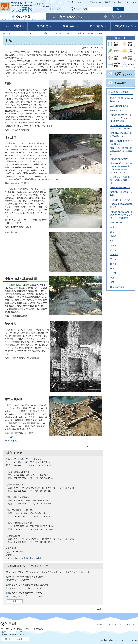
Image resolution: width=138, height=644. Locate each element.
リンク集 (98, 624)
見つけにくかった (35, 596)
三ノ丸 (113, 259)
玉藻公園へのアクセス (120, 200)
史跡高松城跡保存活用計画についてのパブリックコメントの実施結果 (121, 215)
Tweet (87, 446)
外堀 (112, 232)
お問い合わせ (132, 624)
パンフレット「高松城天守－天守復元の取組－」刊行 (121, 180)
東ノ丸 (113, 245)
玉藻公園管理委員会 (119, 106)
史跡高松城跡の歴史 (119, 159)
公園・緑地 (70, 33)
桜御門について (117, 110)
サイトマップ (132, 2)
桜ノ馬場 (114, 255)
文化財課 (22, 459)
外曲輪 (113, 236)
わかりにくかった (35, 588)
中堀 (112, 241)
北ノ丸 (113, 264)
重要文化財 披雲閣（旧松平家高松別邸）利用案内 (121, 151)
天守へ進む (10, 437)
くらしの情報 (27, 33)
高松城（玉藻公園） (87, 33)
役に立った (13, 580)
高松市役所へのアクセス (16, 639)
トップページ (12, 33)
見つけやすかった (16, 596)
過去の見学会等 (117, 287)
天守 (112, 282)
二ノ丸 (113, 273)
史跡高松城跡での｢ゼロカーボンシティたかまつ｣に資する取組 (121, 118)
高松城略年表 (116, 222)
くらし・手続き (43, 33)
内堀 (112, 268)
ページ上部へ (97, 609)
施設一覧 (57, 33)
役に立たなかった (30, 580)
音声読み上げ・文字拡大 (100, 2)
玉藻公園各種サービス (120, 188)
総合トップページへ (78, 2)
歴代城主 (114, 227)
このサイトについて (114, 624)
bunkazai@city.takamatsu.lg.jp (29, 558)
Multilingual (119, 2)
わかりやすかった (16, 588)
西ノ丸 (113, 250)
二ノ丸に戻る (11, 441)
